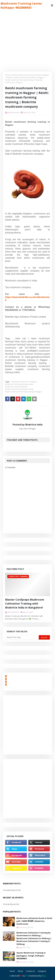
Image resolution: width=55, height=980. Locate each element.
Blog (44, 976)
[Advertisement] (27, 40)
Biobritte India (13, 112)
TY (26, 976)
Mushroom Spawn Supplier (16, 387)
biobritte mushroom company (24, 382)
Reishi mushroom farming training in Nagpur (31, 75)
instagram (42, 971)
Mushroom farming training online (19, 384)
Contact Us (30, 971)
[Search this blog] (22, 637)
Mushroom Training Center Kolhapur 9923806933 (21, 5)
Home (8, 75)
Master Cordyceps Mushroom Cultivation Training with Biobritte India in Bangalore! (25, 604)
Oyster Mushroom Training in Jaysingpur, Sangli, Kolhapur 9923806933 (31, 956)
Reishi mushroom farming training (19, 389)
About (20, 971)
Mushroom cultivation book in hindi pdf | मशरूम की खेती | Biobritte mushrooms (34, 921)
